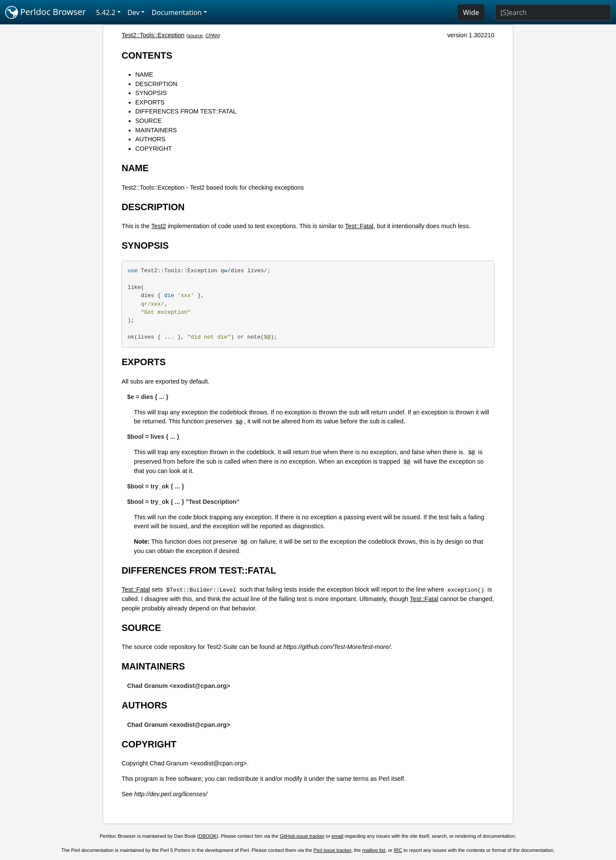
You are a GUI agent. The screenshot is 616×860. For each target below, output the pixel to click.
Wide (471, 12)
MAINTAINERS (156, 130)
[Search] (553, 12)
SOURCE (148, 121)
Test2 (159, 226)
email (338, 836)
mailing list (374, 850)
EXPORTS (150, 102)
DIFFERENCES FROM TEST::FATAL (186, 111)
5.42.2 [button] (106, 12)
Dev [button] (134, 12)
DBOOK (208, 836)
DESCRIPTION (156, 84)
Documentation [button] (176, 12)
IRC (398, 850)
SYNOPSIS (151, 93)
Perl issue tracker (332, 850)
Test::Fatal (359, 226)
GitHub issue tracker (302, 836)
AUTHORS (150, 139)
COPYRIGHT (154, 149)
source (195, 36)
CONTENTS (147, 55)
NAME (144, 74)
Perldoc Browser (46, 12)
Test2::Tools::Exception (153, 35)
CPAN (212, 36)
